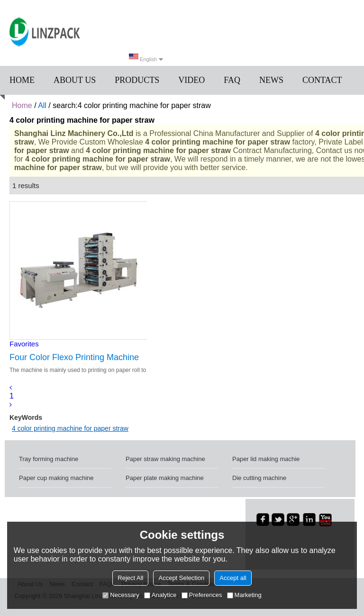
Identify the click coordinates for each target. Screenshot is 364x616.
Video (191, 80)
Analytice (160, 595)
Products (137, 80)
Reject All (130, 578)
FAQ (232, 80)
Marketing (244, 595)
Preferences (202, 595)
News (271, 80)
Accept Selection (181, 578)
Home (22, 80)
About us (75, 80)
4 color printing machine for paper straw (70, 428)
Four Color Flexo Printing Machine (74, 357)
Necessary (121, 595)
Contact (322, 80)
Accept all (233, 578)
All (42, 105)
